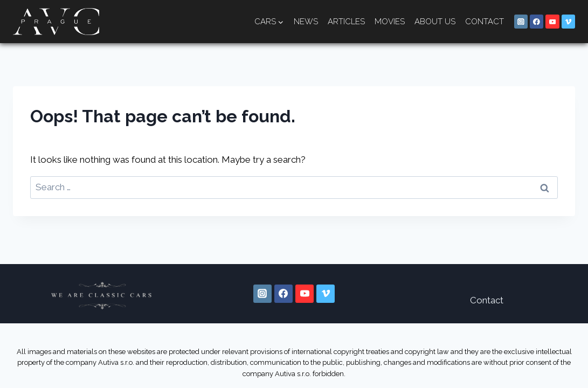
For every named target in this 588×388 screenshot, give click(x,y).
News (306, 22)
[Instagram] (521, 22)
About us (435, 22)
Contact (485, 22)
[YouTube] (552, 22)
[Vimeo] (569, 22)
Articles (346, 22)
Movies (390, 22)
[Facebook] (537, 22)
